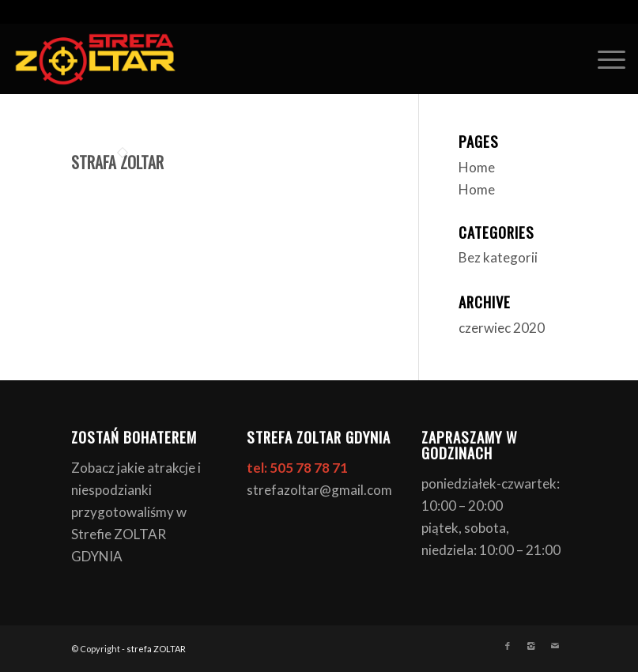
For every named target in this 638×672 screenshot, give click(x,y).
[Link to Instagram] (531, 646)
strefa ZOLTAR (156, 649)
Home (477, 167)
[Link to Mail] (555, 646)
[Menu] (604, 59)
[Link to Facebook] (508, 646)
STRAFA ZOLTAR (117, 162)
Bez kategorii (498, 257)
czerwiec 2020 (502, 328)
